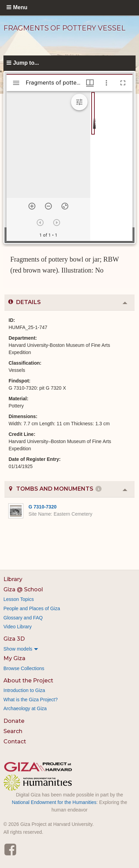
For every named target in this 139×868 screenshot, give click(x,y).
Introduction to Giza (24, 690)
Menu (20, 7)
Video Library (18, 627)
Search (13, 731)
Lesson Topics (19, 599)
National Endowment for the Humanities (54, 802)
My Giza (14, 658)
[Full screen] (123, 83)
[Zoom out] (48, 206)
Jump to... (26, 63)
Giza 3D (14, 639)
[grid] (111, 166)
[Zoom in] (32, 206)
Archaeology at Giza (25, 708)
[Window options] (106, 83)
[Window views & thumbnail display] (90, 83)
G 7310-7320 (43, 507)
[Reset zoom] (65, 206)
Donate (14, 721)
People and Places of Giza (32, 608)
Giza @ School (23, 589)
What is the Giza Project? (31, 700)
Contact (15, 741)
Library (13, 579)
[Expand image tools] (79, 102)
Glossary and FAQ (23, 618)
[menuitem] (69, 649)
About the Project (28, 681)
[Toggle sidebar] (16, 83)
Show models (18, 649)
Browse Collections (24, 668)
